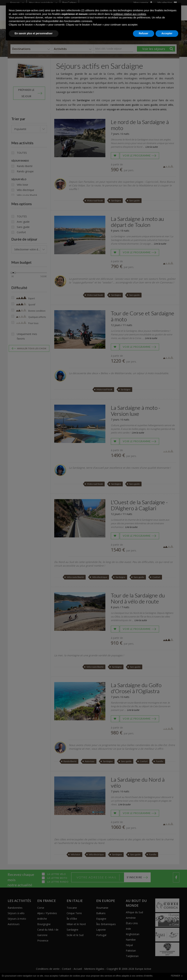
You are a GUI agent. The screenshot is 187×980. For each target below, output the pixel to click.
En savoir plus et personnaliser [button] (34, 970)
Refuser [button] (144, 970)
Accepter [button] (167, 970)
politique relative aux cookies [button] (130, 951)
